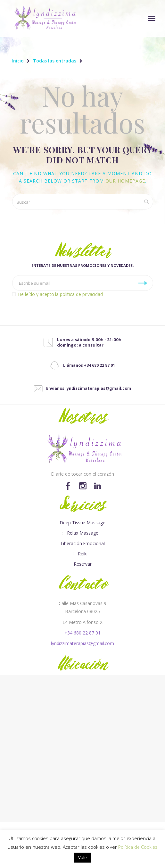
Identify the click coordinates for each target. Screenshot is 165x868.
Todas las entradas (55, 61)
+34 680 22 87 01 (82, 633)
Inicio (18, 61)
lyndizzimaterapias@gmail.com (83, 643)
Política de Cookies (138, 847)
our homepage (125, 181)
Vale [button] (82, 857)
